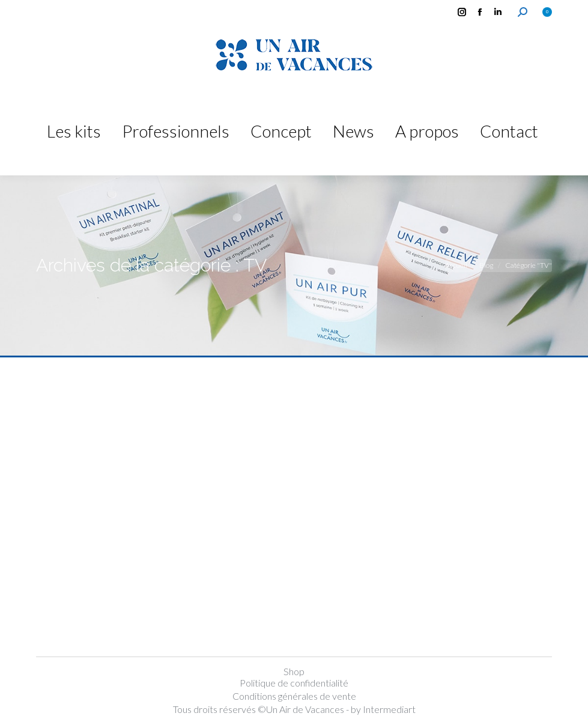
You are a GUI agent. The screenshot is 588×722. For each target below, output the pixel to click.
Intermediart (389, 709)
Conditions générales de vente (294, 696)
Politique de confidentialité (294, 683)
